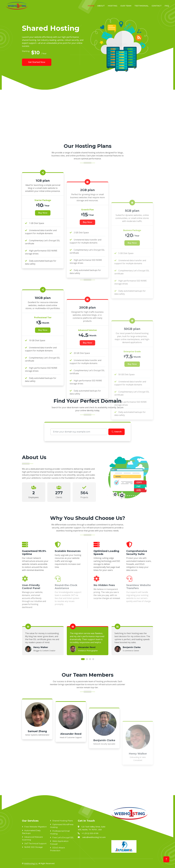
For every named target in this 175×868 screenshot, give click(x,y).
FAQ (167, 6)
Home (91, 6)
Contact (157, 6)
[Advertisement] (77, 119)
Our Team (126, 6)
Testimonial (141, 6)
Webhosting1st (31, 863)
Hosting (113, 6)
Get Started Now (37, 62)
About (101, 6)
